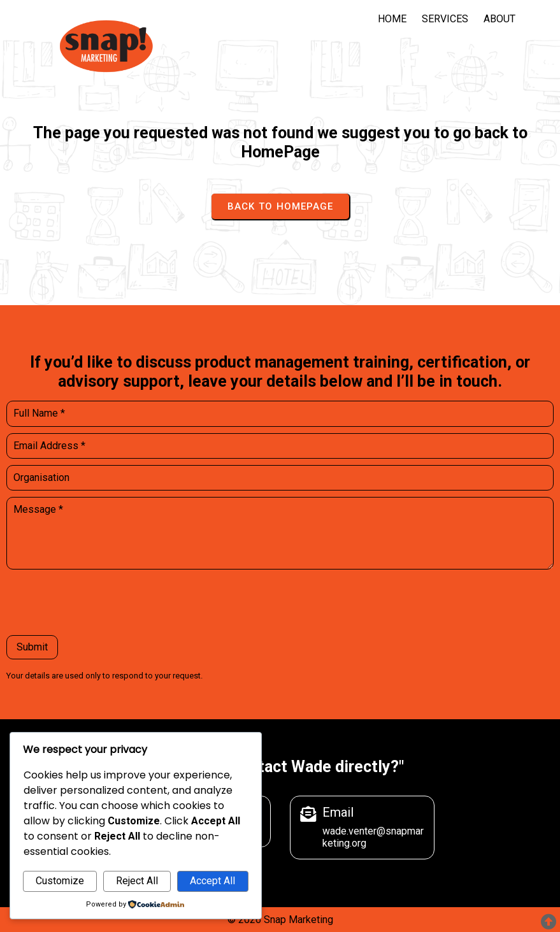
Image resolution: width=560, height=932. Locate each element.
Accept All (212, 881)
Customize (60, 881)
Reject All (137, 881)
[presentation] (103, 604)
